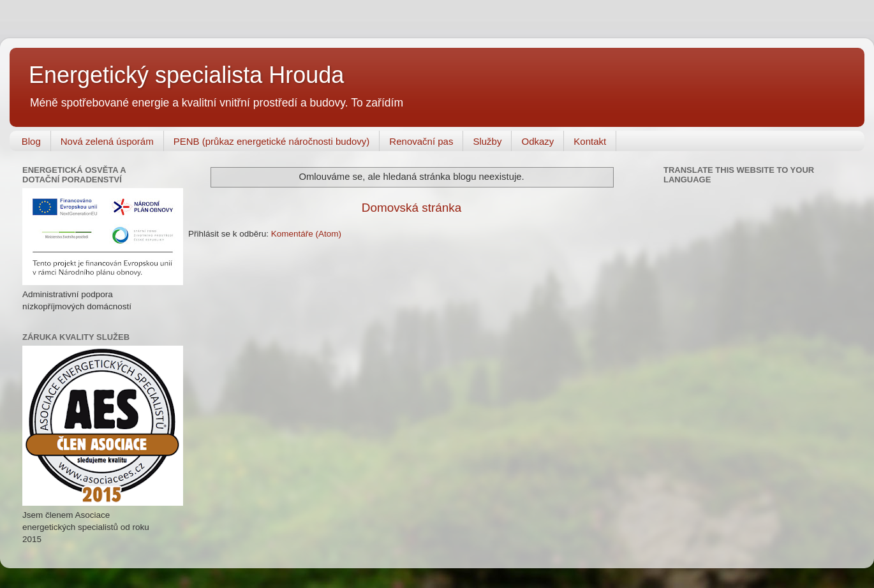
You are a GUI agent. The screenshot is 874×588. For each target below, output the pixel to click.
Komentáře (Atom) (306, 234)
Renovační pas (421, 141)
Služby (487, 141)
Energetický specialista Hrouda (186, 75)
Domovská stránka (411, 208)
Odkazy (537, 141)
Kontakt (590, 141)
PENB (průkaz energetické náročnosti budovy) (272, 141)
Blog (31, 141)
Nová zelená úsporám (107, 141)
